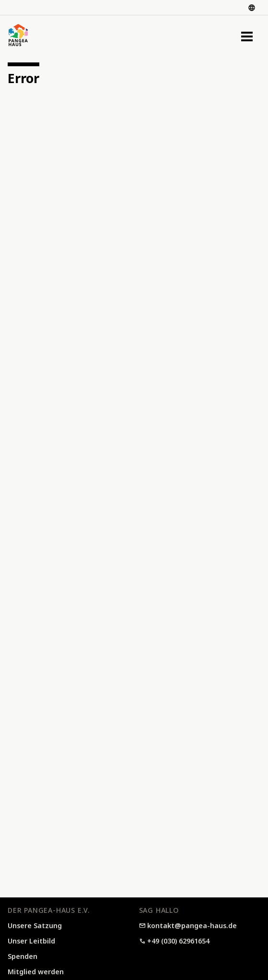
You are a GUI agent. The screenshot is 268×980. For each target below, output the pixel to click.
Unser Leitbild (31, 941)
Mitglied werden (36, 972)
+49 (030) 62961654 (175, 941)
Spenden (23, 956)
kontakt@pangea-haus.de (188, 926)
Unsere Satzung (35, 926)
